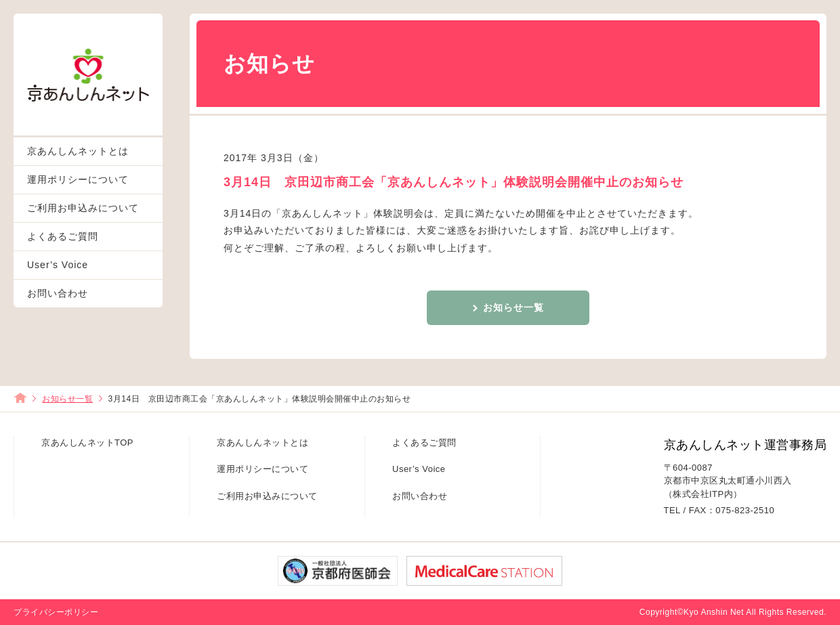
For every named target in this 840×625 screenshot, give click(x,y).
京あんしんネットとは (78, 151)
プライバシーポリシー (56, 612)
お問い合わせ (58, 293)
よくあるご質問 (63, 236)
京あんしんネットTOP (87, 443)
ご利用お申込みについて (83, 208)
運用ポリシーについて (78, 179)
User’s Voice (58, 265)
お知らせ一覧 (513, 307)
